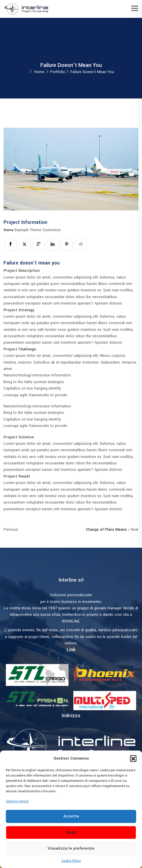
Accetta (71, 816)
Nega (71, 832)
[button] (133, 758)
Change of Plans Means (106, 530)
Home (39, 72)
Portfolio (58, 72)
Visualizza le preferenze (71, 848)
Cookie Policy (71, 861)
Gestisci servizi (17, 801)
